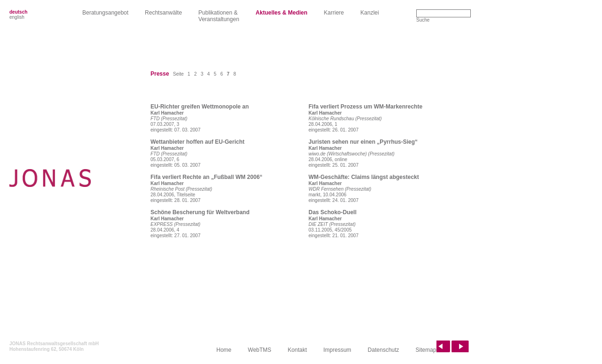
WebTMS (260, 350)
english (17, 17)
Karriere (334, 13)
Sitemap (426, 350)
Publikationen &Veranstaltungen (219, 16)
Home (224, 350)
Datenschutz (384, 350)
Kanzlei (369, 13)
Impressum (337, 350)
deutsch (18, 12)
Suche (423, 20)
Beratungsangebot (105, 13)
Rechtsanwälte (163, 13)
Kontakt (297, 350)
